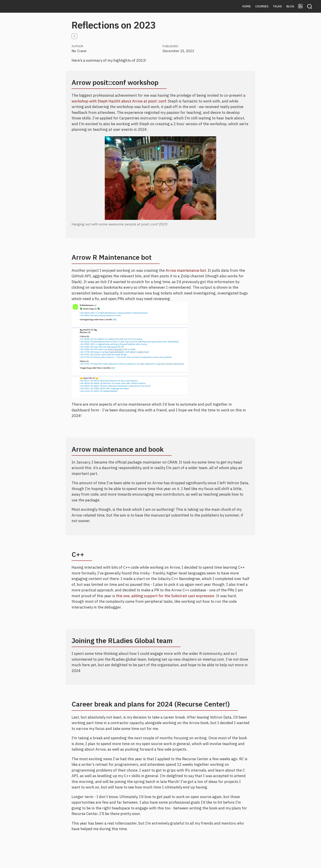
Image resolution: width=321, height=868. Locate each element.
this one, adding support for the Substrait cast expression (165, 596)
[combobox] (310, 6)
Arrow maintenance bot (186, 270)
